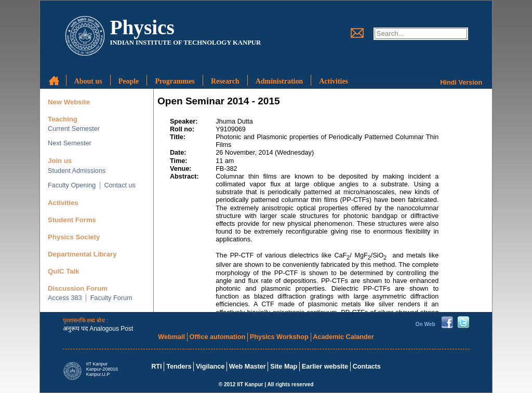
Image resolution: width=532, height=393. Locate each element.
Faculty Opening (72, 185)
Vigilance (210, 367)
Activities (63, 203)
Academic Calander (343, 337)
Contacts (367, 367)
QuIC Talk (63, 271)
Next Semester (70, 143)
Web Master (248, 367)
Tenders (179, 367)
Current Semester (74, 129)
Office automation (218, 337)
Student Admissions (77, 171)
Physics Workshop (279, 337)
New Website (69, 102)
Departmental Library (82, 254)
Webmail (171, 337)
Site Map (284, 367)
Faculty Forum (111, 298)
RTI (156, 367)
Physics (142, 27)
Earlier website (325, 367)
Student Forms (72, 220)
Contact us (120, 185)
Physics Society (74, 237)
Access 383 (65, 298)
